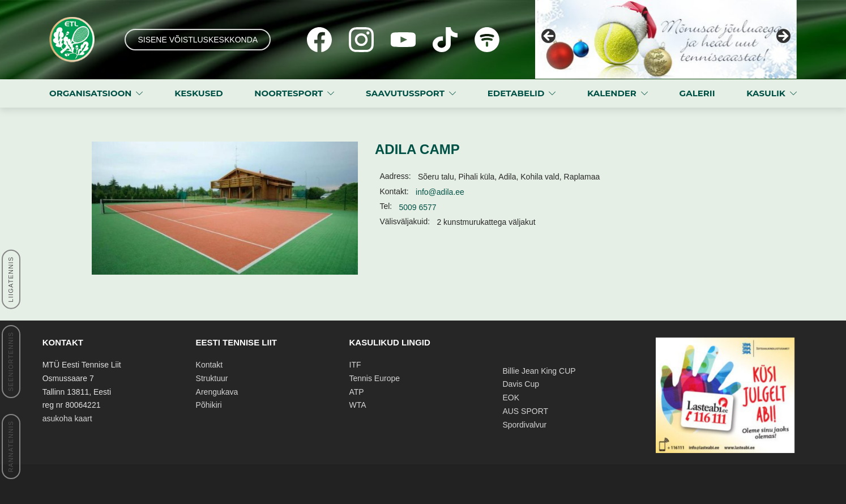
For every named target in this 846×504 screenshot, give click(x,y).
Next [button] (783, 37)
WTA (358, 405)
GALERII (697, 93)
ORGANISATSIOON (90, 93)
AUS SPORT (525, 411)
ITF (355, 365)
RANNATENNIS (11, 447)
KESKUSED (199, 93)
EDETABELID (516, 93)
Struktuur (212, 378)
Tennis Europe (375, 378)
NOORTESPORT (289, 93)
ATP (357, 392)
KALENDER (612, 93)
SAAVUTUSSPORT (405, 93)
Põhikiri (209, 405)
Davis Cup (521, 384)
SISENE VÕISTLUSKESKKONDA (198, 40)
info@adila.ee (440, 192)
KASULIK (766, 93)
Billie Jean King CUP (539, 371)
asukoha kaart (67, 418)
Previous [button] (549, 37)
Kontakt (209, 365)
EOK (511, 398)
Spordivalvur (524, 425)
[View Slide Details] (666, 39)
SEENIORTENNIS (11, 362)
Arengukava (217, 392)
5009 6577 (417, 207)
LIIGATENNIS (11, 279)
